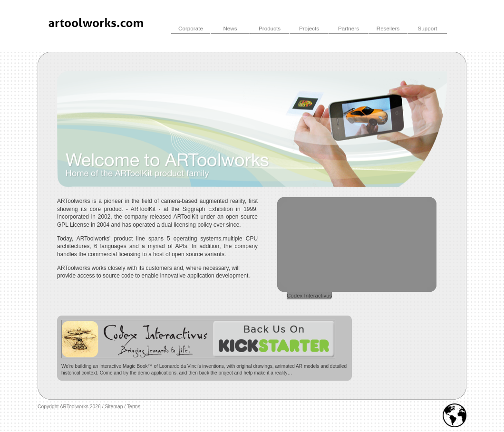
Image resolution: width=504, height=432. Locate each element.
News (230, 28)
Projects (309, 28)
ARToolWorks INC (97, 26)
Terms (134, 407)
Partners (349, 28)
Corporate (191, 28)
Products (270, 28)
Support (428, 28)
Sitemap (114, 407)
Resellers (388, 28)
